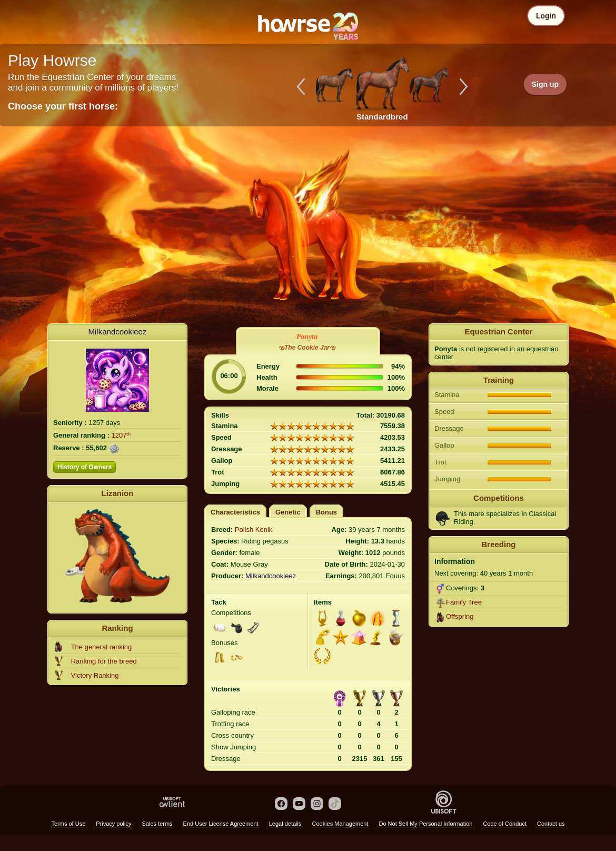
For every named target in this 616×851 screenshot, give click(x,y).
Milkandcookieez (118, 332)
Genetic (288, 512)
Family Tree (464, 602)
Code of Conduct (505, 824)
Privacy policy (113, 824)
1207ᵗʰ (121, 435)
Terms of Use (68, 824)
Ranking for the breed (104, 661)
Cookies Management (340, 824)
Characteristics (235, 512)
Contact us (551, 824)
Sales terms (157, 824)
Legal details (285, 824)
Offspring (460, 616)
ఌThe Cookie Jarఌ (307, 348)
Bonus (326, 512)
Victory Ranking (95, 675)
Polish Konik (254, 530)
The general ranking (102, 647)
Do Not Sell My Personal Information (425, 824)
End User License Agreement (221, 824)
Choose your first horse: (63, 106)
